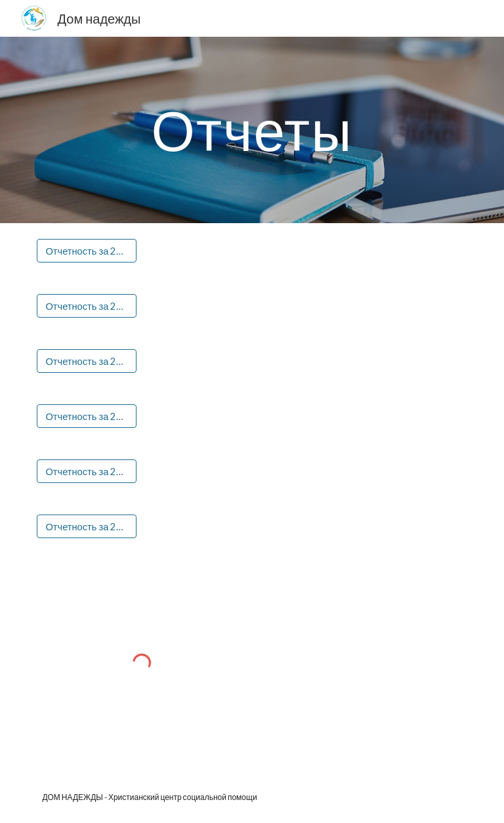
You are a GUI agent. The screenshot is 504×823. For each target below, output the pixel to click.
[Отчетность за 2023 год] (86, 526)
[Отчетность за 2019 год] (86, 306)
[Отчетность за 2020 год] (86, 361)
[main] (252, 130)
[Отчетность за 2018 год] (86, 251)
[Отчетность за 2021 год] (86, 416)
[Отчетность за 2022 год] (86, 471)
